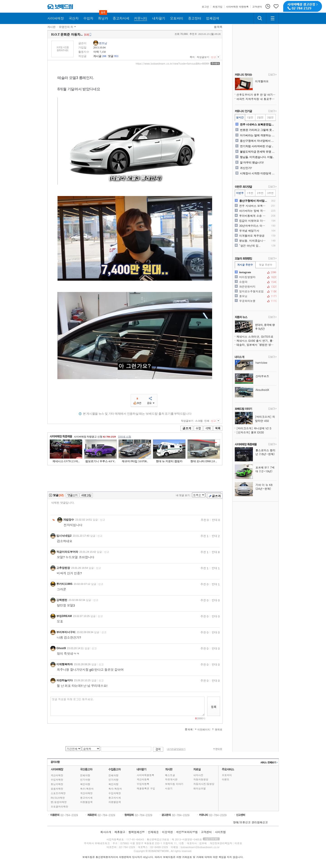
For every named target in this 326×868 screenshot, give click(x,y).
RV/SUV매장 (58, 798)
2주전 (260, 193)
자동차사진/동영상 (204, 784)
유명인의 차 (66, 27)
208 (104, 56)
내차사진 (198, 775)
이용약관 (167, 832)
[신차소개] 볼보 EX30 (250, 432)
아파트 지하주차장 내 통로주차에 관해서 (256, 99)
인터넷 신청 (125, 437)
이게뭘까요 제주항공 (252, 236)
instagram (255, 272)
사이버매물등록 (145, 775)
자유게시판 (171, 779)
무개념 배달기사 (249, 231)
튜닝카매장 (57, 784)
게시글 (97, 56)
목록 (220, 27)
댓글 (111, 56)
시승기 (169, 788)
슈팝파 (255, 282)
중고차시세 (86, 798)
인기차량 (85, 780)
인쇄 (207, 421)
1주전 (250, 193)
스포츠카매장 (58, 793)
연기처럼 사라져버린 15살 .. (257, 146)
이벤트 (226, 779)
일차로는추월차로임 (255, 291)
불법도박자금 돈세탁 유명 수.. (258, 152)
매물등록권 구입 (146, 788)
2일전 (260, 117)
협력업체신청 (137, 832)
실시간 (240, 117)
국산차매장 (57, 775)
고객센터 (206, 832)
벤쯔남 (103, 43)
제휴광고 (120, 832)
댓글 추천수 (266, 265)
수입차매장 (57, 780)
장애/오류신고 (242, 822)
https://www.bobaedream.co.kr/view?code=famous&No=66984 (173, 64)
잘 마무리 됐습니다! (252, 163)
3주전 (270, 193)
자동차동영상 (201, 779)
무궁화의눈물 (255, 301)
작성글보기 (203, 57)
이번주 (240, 193)
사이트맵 (220, 832)
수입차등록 (143, 784)
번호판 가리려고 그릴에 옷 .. (257, 130)
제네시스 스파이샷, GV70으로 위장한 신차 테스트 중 (256, 336)
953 (116, 56)
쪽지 (192, 57)
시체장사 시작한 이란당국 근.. (258, 173)
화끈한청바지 (255, 287)
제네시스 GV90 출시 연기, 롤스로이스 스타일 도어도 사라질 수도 (256, 341)
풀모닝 (255, 296)
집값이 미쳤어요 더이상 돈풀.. (253, 221)
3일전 (270, 117)
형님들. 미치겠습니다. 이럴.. (257, 157)
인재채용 (153, 832)
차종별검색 (86, 802)
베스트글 (170, 775)
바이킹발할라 (255, 277)
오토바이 (227, 775)
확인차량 (85, 784)
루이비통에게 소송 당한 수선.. (253, 216)
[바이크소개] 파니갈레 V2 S (254, 428)
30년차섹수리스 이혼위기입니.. (253, 226)
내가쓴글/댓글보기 (176, 749)
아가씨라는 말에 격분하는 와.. (258, 135)
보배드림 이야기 (174, 784)
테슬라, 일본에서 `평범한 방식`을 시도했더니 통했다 (256, 345)
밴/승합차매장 (59, 802)
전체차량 (85, 775)
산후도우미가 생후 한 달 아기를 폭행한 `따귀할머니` (256, 94)
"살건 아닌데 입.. (250, 246)
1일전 (250, 117)
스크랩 (199, 421)
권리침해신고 (260, 822)
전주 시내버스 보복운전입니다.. (258, 124)
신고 (213, 57)
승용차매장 (57, 789)
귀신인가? (246, 168)
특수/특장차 (87, 789)
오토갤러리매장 (59, 807)
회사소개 (106, 832)
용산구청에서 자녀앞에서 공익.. (258, 141)
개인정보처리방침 (187, 832)
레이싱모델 (200, 788)
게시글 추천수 (245, 265)
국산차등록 (143, 779)
